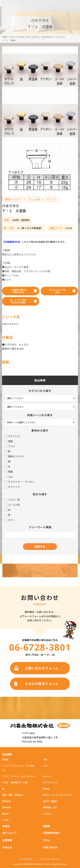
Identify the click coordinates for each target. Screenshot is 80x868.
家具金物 (6, 807)
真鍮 (9, 441)
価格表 (47, 826)
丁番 (45, 759)
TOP (4, 37)
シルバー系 (12, 500)
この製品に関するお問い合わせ (18, 291)
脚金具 (5, 814)
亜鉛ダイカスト (15, 456)
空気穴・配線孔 (50, 801)
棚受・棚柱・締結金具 (13, 795)
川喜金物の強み (51, 833)
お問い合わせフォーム (42, 668)
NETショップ (10, 833)
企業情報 (7, 840)
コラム (47, 840)
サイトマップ (25, 859)
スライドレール (50, 782)
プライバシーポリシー (50, 859)
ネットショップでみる (57, 291)
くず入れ (47, 814)
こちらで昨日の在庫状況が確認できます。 (34, 242)
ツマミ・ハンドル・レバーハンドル (24, 37)
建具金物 (6, 801)
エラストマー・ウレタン (19, 482)
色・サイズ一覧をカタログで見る (18, 301)
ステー (46, 766)
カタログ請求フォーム (42, 684)
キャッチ (47, 776)
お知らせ (7, 847)
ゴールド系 (12, 505)
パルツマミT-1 (47, 37)
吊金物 (46, 789)
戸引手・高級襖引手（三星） (16, 782)
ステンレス (12, 436)
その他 (5, 820)
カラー (10, 520)
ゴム (9, 477)
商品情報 (7, 754)
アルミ (10, 446)
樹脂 (9, 472)
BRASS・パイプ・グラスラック (57, 795)
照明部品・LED (50, 807)
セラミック (12, 487)
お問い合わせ (50, 847)
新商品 (5, 759)
